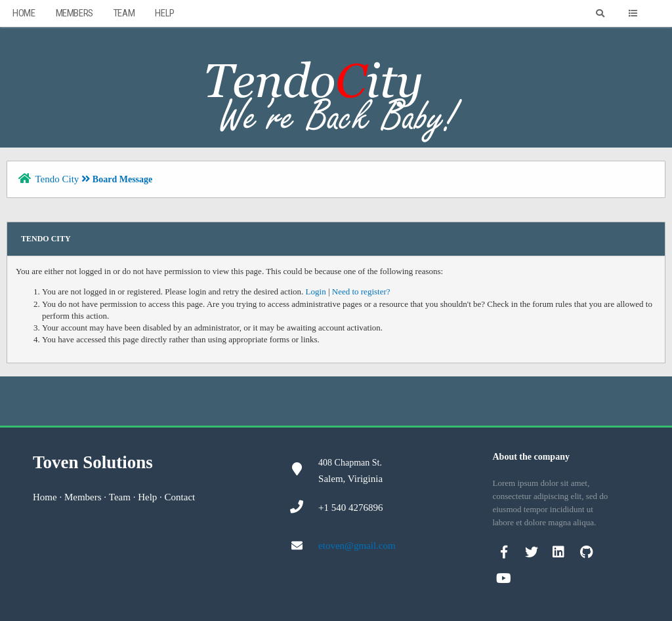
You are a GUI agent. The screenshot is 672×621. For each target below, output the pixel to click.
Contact (180, 497)
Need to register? (361, 291)
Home (24, 13)
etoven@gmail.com (357, 546)
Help (164, 13)
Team (124, 13)
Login (316, 291)
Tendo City (57, 179)
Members (74, 13)
